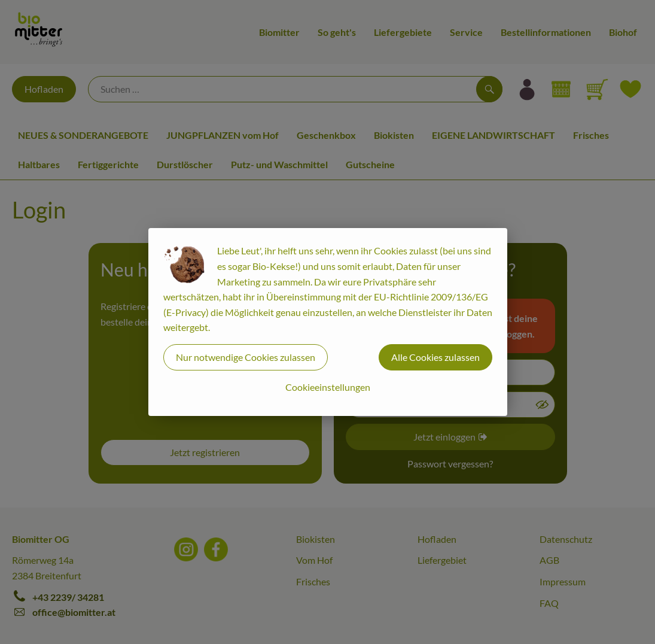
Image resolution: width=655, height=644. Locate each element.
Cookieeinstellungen (328, 387)
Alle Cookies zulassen (435, 357)
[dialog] (327, 322)
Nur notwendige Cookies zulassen (246, 357)
